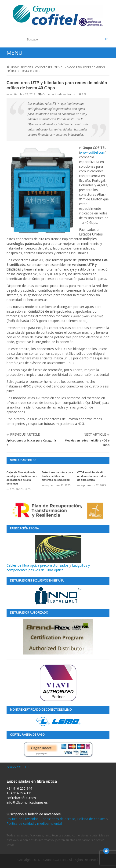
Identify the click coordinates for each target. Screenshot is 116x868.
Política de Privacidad (23, 819)
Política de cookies (91, 819)
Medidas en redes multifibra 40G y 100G (87, 443)
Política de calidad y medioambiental (34, 823)
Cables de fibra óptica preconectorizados (44, 551)
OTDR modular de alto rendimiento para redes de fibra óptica (91, 476)
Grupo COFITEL (18, 767)
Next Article (95, 434)
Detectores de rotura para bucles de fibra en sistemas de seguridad (58, 476)
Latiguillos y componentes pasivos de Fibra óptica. (48, 568)
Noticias (27, 67)
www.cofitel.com (93, 152)
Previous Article (25, 434)
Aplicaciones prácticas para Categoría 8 (31, 443)
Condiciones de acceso (58, 819)
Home (13, 67)
